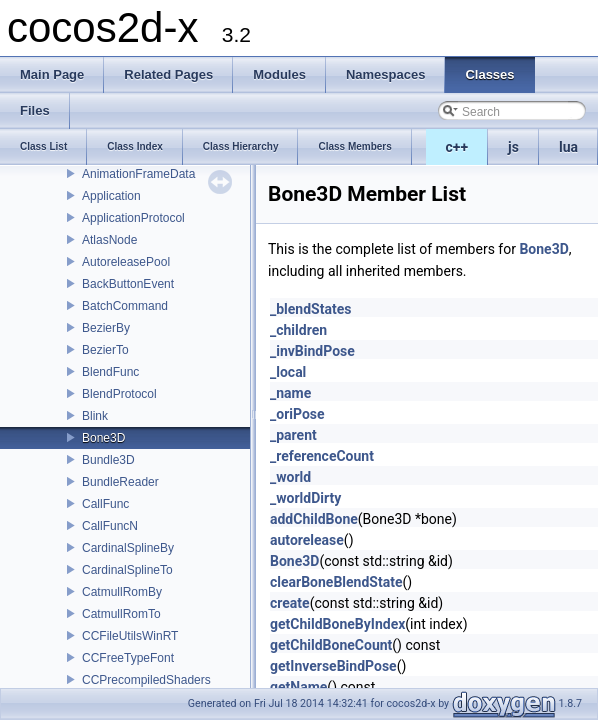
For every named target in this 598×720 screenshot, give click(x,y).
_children (298, 330)
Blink (95, 416)
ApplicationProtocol (133, 218)
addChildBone (314, 519)
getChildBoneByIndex (337, 624)
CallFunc (105, 504)
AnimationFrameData (138, 174)
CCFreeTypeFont (128, 658)
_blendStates (310, 309)
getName (298, 687)
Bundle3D (108, 460)
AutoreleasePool (126, 262)
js (513, 147)
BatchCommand (125, 306)
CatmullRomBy (122, 592)
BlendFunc (110, 372)
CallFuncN (110, 526)
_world (290, 477)
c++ (457, 147)
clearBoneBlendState (336, 582)
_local (288, 372)
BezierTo (105, 350)
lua (568, 147)
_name (290, 393)
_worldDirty (305, 498)
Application (111, 196)
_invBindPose (312, 351)
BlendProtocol (119, 394)
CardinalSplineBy (128, 548)
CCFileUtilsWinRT (130, 636)
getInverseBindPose (333, 666)
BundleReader (120, 482)
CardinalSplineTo (127, 570)
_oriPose (297, 414)
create (290, 603)
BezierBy (106, 328)
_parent (293, 435)
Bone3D (103, 438)
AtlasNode (109, 240)
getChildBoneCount (331, 645)
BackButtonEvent (128, 284)
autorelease (307, 540)
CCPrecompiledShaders (146, 680)
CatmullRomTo (121, 614)
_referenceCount (322, 456)
